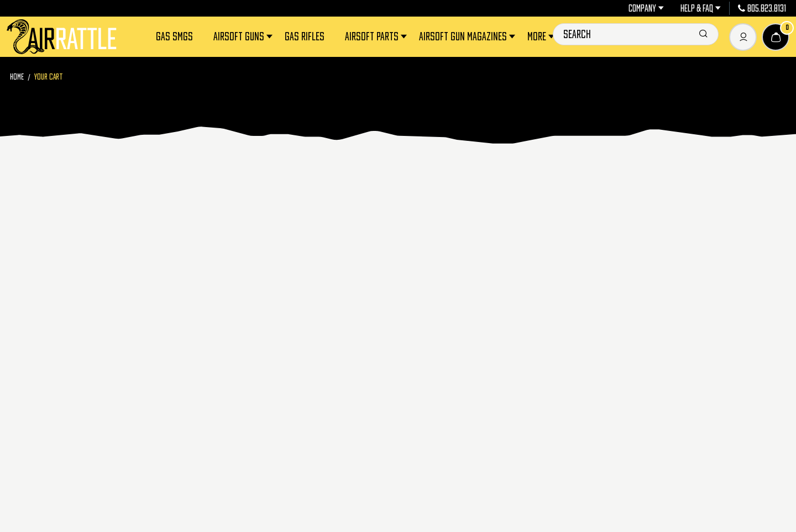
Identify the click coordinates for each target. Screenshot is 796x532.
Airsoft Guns (244, 37)
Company (646, 8)
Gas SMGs (174, 36)
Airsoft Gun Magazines (468, 37)
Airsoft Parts (377, 37)
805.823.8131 (762, 8)
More (542, 37)
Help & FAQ (701, 8)
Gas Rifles (305, 36)
